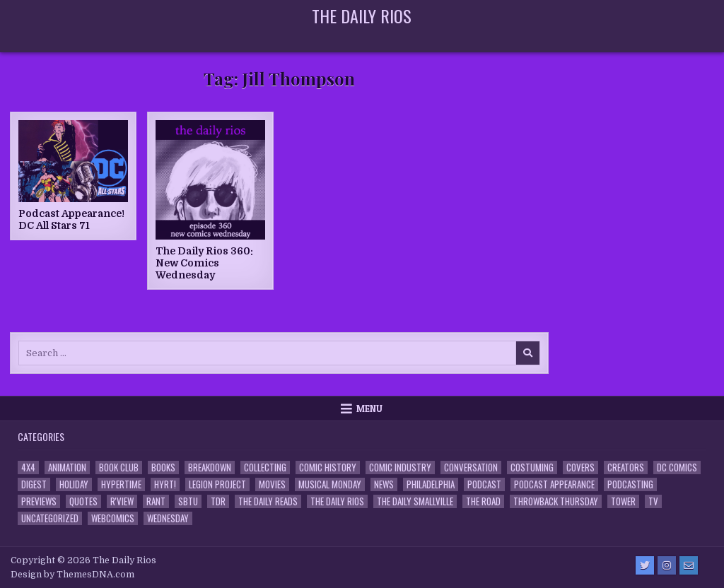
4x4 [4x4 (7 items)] (28, 468)
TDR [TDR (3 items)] (218, 501)
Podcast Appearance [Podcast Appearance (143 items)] (554, 484)
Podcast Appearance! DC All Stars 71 (71, 219)
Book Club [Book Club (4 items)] (119, 468)
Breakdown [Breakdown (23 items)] (210, 468)
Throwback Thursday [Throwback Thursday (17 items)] (556, 501)
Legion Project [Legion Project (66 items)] (217, 484)
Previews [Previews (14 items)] (39, 501)
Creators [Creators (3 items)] (626, 468)
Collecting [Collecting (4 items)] (265, 468)
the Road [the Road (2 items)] (483, 501)
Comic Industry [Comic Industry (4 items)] (400, 468)
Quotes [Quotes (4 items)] (83, 501)
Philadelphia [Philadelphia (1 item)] (431, 484)
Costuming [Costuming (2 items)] (532, 468)
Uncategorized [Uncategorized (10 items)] (50, 518)
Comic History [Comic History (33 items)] (328, 468)
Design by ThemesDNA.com (72, 575)
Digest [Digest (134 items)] (34, 484)
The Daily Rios (362, 16)
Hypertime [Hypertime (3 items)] (121, 484)
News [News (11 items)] (384, 484)
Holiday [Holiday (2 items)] (74, 484)
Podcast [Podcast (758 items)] (484, 484)
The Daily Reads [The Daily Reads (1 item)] (268, 501)
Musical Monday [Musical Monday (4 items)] (330, 484)
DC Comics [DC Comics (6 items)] (677, 468)
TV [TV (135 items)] (653, 501)
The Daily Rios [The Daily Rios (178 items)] (337, 501)
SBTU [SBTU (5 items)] (188, 501)
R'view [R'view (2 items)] (122, 501)
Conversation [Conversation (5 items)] (471, 468)
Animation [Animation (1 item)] (67, 468)
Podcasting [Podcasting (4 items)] (630, 484)
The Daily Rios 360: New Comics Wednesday (204, 263)
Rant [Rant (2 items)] (156, 501)
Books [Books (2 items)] (163, 468)
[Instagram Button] (667, 565)
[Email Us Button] (689, 565)
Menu (369, 408)
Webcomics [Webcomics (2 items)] (113, 518)
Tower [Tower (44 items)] (623, 501)
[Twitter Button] (645, 565)
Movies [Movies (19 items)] (272, 484)
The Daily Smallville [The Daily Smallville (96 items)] (415, 501)
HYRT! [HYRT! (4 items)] (165, 484)
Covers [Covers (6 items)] (580, 468)
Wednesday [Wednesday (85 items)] (168, 518)
